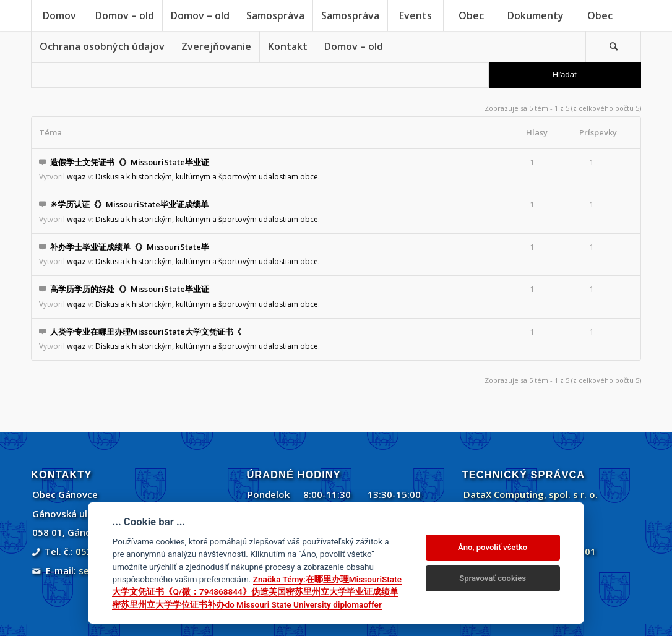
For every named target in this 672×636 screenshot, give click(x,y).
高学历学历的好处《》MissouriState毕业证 (130, 289)
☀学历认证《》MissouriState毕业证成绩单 (129, 204)
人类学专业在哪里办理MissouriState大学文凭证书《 (146, 332)
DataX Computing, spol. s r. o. (531, 494)
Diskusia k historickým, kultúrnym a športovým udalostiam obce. (208, 177)
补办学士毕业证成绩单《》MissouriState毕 (130, 247)
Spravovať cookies (493, 578)
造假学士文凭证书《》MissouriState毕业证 (130, 162)
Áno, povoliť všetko (493, 547)
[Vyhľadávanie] (613, 46)
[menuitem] (59, 15)
